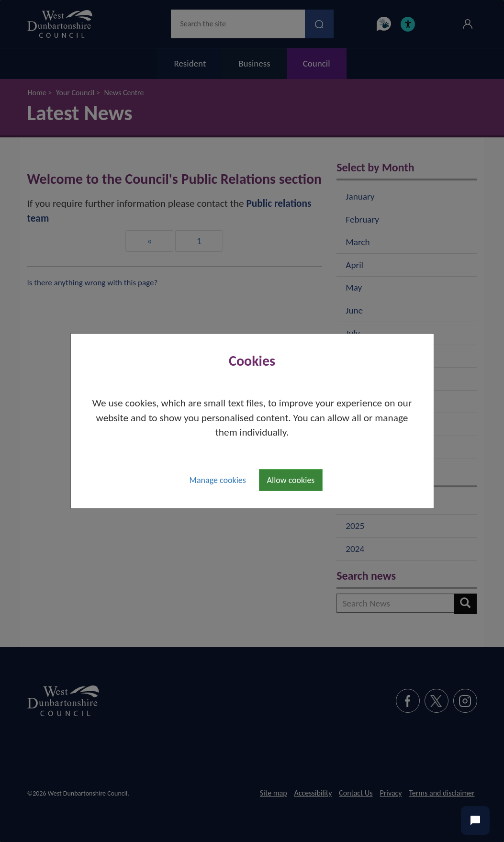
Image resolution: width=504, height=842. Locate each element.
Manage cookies (218, 480)
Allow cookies (291, 480)
